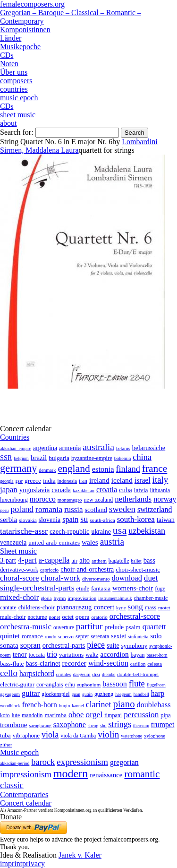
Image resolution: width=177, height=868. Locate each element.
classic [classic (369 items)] (12, 785)
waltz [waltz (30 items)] (92, 655)
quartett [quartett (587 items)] (154, 627)
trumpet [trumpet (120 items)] (163, 725)
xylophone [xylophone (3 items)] (155, 736)
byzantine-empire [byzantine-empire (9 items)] (92, 458)
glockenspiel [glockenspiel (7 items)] (55, 694)
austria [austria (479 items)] (112, 542)
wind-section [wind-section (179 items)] (108, 663)
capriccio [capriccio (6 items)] (49, 570)
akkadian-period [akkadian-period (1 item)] (15, 763)
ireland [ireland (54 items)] (99, 480)
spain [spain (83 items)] (70, 519)
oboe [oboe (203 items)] (76, 715)
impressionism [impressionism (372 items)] (26, 774)
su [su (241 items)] (84, 519)
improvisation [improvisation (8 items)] (82, 598)
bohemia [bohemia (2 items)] (123, 458)
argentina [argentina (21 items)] (45, 448)
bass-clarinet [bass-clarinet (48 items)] (43, 663)
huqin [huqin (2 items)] (64, 706)
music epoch (19, 98)
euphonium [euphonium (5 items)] (89, 685)
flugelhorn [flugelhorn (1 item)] (156, 685)
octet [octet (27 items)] (68, 617)
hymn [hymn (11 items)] (59, 598)
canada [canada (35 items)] (61, 490)
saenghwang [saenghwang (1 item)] (40, 725)
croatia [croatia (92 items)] (107, 490)
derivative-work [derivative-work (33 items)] (19, 570)
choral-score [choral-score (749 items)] (19, 578)
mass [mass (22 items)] (151, 608)
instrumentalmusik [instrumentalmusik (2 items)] (115, 598)
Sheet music (18, 551)
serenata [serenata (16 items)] (100, 636)
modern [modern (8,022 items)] (71, 773)
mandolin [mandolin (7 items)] (32, 716)
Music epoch (19, 752)
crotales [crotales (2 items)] (64, 674)
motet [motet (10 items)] (164, 608)
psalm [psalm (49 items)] (133, 627)
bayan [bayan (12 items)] (138, 655)
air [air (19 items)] (74, 561)
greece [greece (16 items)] (33, 481)
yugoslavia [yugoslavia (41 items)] (35, 490)
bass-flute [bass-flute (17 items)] (12, 664)
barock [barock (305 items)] (43, 762)
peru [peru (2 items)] (4, 510)
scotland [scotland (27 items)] (96, 510)
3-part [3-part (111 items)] (8, 560)
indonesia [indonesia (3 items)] (67, 481)
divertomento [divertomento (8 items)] (96, 579)
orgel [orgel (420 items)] (94, 714)
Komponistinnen (25, 30)
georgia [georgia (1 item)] (7, 481)
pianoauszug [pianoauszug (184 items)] (74, 607)
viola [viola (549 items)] (50, 735)
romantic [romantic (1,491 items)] (142, 774)
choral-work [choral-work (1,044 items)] (60, 578)
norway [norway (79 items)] (165, 499)
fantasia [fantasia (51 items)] (101, 588)
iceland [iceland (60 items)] (122, 480)
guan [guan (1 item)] (76, 694)
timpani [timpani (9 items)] (113, 715)
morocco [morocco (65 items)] (43, 499)
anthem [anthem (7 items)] (99, 561)
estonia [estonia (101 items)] (103, 469)
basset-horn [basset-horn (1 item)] (157, 655)
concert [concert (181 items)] (104, 607)
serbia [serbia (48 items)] (8, 519)
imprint (11, 864)
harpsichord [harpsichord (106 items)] (37, 673)
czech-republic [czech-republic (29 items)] (70, 531)
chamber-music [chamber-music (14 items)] (151, 598)
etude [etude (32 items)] (83, 589)
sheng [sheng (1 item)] (93, 725)
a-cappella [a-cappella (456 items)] (54, 560)
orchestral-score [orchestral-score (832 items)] (135, 616)
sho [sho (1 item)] (103, 725)
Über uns (14, 72)
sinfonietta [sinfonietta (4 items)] (138, 637)
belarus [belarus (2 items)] (123, 448)
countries (14, 89)
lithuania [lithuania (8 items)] (160, 490)
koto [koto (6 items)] (5, 715)
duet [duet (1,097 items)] (151, 578)
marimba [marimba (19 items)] (55, 715)
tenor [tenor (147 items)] (20, 654)
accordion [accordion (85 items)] (114, 654)
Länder (11, 38)
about (8, 123)
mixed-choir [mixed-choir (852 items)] (19, 597)
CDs (7, 55)
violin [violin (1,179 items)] (108, 734)
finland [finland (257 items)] (128, 469)
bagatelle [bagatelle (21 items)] (119, 561)
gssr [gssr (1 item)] (19, 481)
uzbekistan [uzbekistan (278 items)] (147, 531)
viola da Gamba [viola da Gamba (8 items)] (78, 736)
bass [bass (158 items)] (149, 560)
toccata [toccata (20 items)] (37, 655)
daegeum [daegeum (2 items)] (82, 674)
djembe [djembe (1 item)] (109, 674)
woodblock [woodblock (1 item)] (10, 706)
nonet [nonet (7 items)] (54, 617)
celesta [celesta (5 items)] (155, 664)
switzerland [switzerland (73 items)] (155, 509)
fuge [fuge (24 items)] (160, 589)
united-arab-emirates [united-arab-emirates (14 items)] (54, 542)
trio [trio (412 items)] (52, 654)
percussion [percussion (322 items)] (141, 715)
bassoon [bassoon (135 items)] (115, 684)
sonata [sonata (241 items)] (9, 645)
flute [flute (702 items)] (137, 683)
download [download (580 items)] (126, 578)
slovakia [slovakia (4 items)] (28, 520)
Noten (9, 64)
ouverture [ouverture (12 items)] (64, 627)
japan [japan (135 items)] (9, 490)
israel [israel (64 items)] (143, 480)
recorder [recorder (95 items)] (74, 663)
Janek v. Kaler (80, 855)
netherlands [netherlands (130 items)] (133, 499)
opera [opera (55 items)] (83, 617)
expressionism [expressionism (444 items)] (82, 762)
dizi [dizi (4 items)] (97, 674)
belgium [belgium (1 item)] (21, 458)
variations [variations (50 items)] (71, 655)
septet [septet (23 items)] (82, 636)
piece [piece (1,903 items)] (96, 645)
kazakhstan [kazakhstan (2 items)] (84, 490)
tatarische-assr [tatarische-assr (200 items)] (24, 531)
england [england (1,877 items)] (74, 469)
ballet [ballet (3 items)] (136, 561)
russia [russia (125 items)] (73, 509)
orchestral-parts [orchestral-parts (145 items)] (64, 645)
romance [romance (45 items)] (32, 636)
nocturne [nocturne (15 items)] (37, 617)
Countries (15, 437)
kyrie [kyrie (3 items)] (121, 608)
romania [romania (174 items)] (49, 509)
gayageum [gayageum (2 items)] (10, 694)
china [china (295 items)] (142, 457)
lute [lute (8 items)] (16, 715)
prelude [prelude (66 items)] (114, 627)
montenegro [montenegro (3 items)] (70, 500)
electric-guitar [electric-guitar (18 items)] (17, 684)
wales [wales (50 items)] (90, 542)
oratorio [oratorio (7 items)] (99, 617)
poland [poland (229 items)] (22, 509)
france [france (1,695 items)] (155, 469)
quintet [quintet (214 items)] (10, 636)
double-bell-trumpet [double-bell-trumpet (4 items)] (138, 674)
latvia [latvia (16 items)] (141, 490)
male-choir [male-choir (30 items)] (13, 617)
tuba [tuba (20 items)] (5, 735)
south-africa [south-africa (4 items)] (102, 520)
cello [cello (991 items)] (9, 673)
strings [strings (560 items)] (120, 724)
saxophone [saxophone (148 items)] (70, 725)
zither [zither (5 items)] (6, 745)
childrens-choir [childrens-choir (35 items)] (37, 608)
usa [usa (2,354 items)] (120, 530)
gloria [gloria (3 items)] (46, 598)
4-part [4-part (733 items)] (27, 560)
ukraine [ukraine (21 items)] (101, 532)
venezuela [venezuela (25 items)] (13, 542)
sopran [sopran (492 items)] (30, 645)
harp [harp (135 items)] (158, 693)
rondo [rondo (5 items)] (51, 637)
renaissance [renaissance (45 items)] (106, 775)
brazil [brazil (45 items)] (39, 458)
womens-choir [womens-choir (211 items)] (133, 588)
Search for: (17, 132)
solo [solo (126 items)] (156, 636)
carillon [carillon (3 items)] (138, 664)
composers (16, 81)
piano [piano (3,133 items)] (124, 704)
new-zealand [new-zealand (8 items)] (98, 500)
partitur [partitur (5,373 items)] (89, 626)
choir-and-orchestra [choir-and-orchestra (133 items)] (87, 569)
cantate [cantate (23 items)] (8, 608)
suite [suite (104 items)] (113, 645)
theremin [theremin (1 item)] (141, 725)
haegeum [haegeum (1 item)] (123, 694)
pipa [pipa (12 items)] (165, 715)
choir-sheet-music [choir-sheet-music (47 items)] (138, 569)
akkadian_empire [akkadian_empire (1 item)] (16, 448)
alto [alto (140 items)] (84, 560)
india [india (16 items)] (49, 481)
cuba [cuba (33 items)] (125, 490)
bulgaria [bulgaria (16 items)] (59, 458)
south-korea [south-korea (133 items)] (136, 519)
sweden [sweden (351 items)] (122, 509)
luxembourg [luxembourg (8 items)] (14, 500)
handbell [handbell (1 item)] (141, 694)
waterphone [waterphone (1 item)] (131, 736)
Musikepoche (20, 47)
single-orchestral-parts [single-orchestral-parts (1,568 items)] (37, 588)
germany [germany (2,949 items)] (18, 468)
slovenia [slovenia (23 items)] (50, 520)
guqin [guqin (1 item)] (87, 694)
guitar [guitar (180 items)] (31, 693)
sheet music (18, 115)
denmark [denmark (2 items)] (47, 470)
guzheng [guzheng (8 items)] (104, 694)
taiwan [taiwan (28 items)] (166, 520)
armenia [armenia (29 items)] (70, 448)
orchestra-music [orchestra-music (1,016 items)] (26, 627)
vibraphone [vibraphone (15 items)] (26, 736)
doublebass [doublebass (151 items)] (154, 705)
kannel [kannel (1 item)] (78, 706)
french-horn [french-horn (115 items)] (40, 705)
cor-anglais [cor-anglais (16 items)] (50, 685)
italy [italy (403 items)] (160, 480)
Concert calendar (26, 803)
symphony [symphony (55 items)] (135, 646)
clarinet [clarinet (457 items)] (99, 704)
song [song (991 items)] (135, 607)
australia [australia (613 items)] (98, 447)
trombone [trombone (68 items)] (13, 725)
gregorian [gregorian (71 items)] (124, 762)
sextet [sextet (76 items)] (118, 636)
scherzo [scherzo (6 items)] (66, 636)
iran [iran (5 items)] (83, 481)
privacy (34, 864)
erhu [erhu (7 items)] (70, 685)
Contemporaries (24, 794)
